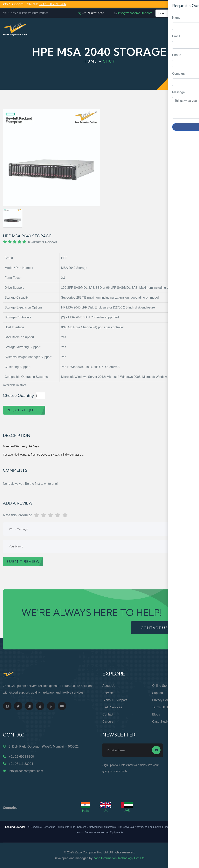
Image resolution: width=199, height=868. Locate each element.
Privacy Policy (162, 700)
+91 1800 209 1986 (52, 4)
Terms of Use (162, 707)
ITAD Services (112, 707)
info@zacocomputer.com (135, 13)
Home (90, 61)
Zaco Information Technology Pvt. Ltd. (119, 858)
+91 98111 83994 (21, 764)
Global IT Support (115, 700)
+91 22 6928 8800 (93, 13)
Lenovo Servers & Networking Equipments (99, 832)
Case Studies (161, 722)
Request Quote (192, 347)
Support (158, 693)
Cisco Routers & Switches (178, 827)
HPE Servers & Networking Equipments (93, 827)
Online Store (161, 686)
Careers (108, 722)
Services (108, 693)
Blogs (156, 714)
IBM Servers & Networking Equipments (140, 827)
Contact (108, 714)
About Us (109, 686)
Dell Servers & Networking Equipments (47, 827)
